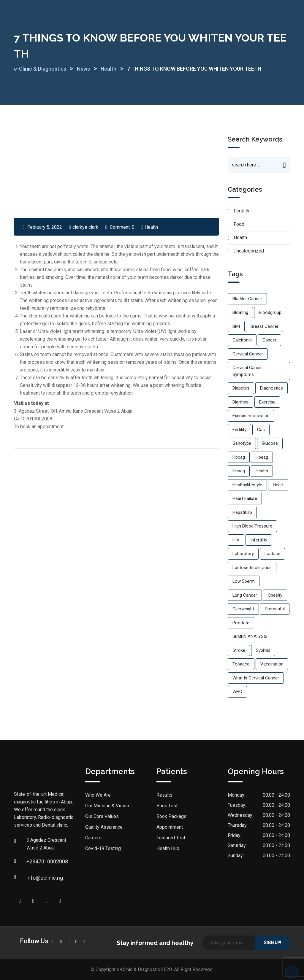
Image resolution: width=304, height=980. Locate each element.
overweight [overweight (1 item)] (243, 609)
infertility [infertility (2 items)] (259, 540)
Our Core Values (102, 817)
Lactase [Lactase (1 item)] (272, 554)
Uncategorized (249, 251)
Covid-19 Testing (103, 849)
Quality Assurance (104, 827)
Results (164, 795)
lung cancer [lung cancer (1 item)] (245, 595)
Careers (93, 838)
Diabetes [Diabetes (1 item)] (241, 388)
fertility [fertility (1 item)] (239, 430)
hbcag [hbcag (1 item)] (239, 457)
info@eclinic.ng (32, 878)
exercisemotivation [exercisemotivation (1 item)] (251, 416)
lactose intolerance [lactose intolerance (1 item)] (252, 568)
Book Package (171, 817)
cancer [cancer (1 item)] (269, 340)
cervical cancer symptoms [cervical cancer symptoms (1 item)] (248, 371)
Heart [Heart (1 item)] (278, 485)
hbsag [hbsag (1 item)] (239, 471)
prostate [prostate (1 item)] (241, 623)
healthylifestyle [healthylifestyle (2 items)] (247, 485)
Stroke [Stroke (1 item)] (239, 650)
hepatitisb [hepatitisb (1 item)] (242, 512)
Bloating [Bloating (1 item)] (240, 313)
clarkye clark (85, 227)
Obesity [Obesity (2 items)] (275, 595)
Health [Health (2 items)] (262, 471)
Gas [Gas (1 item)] (261, 430)
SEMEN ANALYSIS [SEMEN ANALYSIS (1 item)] (250, 637)
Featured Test (171, 838)
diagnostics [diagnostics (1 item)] (271, 388)
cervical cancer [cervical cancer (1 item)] (248, 354)
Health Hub (168, 849)
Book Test (167, 806)
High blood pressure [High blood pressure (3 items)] (252, 526)
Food (239, 224)
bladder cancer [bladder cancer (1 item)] (247, 299)
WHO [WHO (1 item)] (237, 692)
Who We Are (98, 795)
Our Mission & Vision (107, 806)
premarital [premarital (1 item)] (275, 609)
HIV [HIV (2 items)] (236, 540)
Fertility (242, 211)
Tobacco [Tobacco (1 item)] (241, 664)
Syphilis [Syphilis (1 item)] (263, 650)
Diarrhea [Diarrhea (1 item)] (240, 402)
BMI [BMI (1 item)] (236, 326)
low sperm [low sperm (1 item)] (244, 582)
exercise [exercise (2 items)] (267, 402)
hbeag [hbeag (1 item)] (262, 457)
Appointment (170, 827)
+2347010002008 (32, 861)
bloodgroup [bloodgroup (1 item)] (270, 313)
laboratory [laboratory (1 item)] (243, 554)
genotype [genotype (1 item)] (242, 444)
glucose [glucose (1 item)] (270, 444)
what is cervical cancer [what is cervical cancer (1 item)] (256, 678)
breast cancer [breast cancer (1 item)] (265, 326)
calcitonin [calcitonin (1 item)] (242, 340)
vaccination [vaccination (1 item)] (272, 664)
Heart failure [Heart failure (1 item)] (245, 499)
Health (151, 227)
